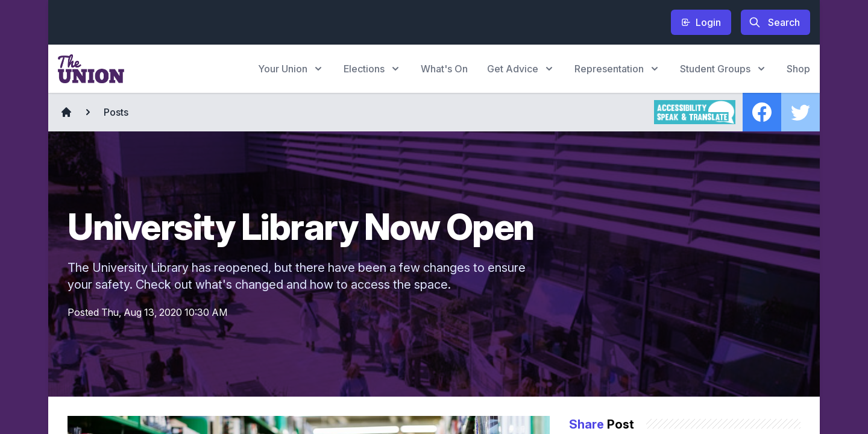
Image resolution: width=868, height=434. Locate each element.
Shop (798, 69)
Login (701, 22)
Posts (116, 112)
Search (774, 22)
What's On (444, 69)
